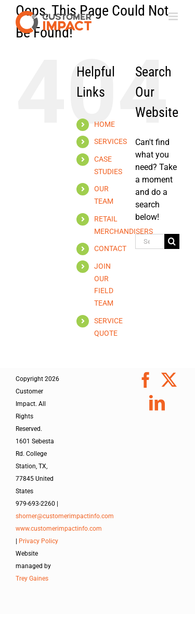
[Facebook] (146, 380)
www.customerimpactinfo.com (59, 529)
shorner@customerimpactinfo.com (65, 516)
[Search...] (150, 241)
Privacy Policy (38, 541)
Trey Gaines (32, 579)
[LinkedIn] (157, 403)
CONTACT (110, 248)
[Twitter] (169, 380)
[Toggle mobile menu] (174, 16)
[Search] (172, 241)
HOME (105, 124)
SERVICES (110, 141)
